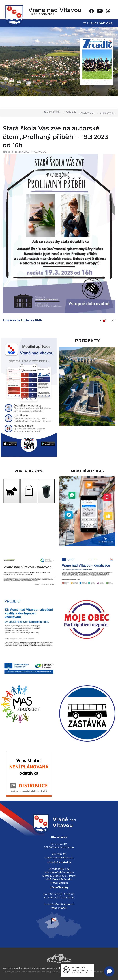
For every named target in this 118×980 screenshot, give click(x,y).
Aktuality (71, 112)
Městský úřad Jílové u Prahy (59, 876)
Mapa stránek (59, 908)
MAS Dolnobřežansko (59, 879)
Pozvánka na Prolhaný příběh (22, 320)
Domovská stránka (53, 112)
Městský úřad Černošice (59, 872)
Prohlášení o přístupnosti (59, 904)
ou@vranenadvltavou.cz (59, 857)
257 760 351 (59, 854)
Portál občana (59, 883)
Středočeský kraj (59, 869)
